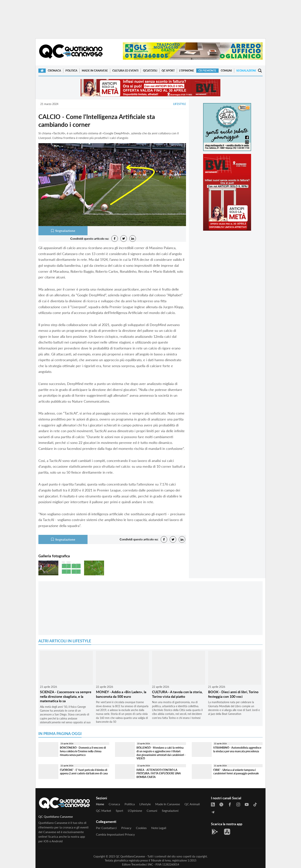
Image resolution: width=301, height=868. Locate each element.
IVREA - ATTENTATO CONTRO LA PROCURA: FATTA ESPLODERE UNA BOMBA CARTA (159, 773)
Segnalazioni (246, 71)
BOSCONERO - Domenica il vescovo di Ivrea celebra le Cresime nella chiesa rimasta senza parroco (83, 751)
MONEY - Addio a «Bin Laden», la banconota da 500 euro (121, 694)
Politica (71, 71)
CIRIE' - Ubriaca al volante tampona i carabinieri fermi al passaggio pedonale (236, 772)
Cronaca (54, 71)
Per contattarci (106, 828)
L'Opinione (187, 71)
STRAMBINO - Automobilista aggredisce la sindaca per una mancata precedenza (237, 749)
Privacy (126, 828)
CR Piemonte (207, 71)
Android (57, 841)
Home (100, 804)
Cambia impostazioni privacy (115, 834)
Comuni (226, 71)
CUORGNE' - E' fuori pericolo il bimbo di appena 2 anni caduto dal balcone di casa (84, 772)
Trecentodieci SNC (142, 864)
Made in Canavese (95, 71)
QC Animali (192, 804)
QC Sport (168, 71)
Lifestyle (180, 104)
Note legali (159, 828)
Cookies (141, 828)
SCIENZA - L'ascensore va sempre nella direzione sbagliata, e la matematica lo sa (66, 696)
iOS (46, 841)
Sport (119, 811)
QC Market (104, 811)
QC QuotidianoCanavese (130, 856)
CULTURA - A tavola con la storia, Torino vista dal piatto (177, 694)
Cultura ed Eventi (125, 71)
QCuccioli (150, 71)
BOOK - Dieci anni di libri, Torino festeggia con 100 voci (233, 694)
